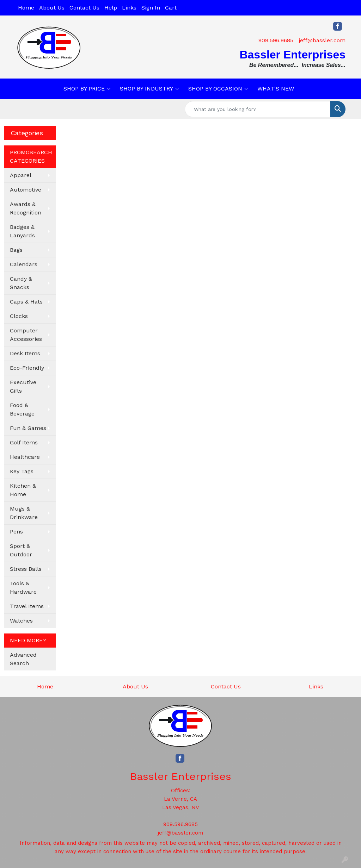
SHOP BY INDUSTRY (149, 89)
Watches (21, 621)
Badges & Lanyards (22, 231)
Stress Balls (26, 569)
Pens (16, 532)
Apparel (21, 175)
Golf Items (24, 442)
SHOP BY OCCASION (218, 89)
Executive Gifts (23, 386)
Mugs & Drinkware (24, 513)
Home (26, 8)
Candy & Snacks (21, 283)
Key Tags (22, 471)
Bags (16, 250)
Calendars (24, 264)
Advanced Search (23, 659)
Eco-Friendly (27, 368)
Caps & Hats (26, 302)
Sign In (151, 8)
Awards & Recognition (26, 208)
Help (111, 8)
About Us (52, 8)
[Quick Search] (258, 109)
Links (129, 8)
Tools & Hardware (23, 588)
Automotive (26, 190)
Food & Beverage (22, 409)
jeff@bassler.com (322, 40)
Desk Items (25, 353)
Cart (171, 8)
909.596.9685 (276, 40)
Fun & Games (28, 428)
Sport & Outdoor (21, 550)
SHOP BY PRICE (87, 89)
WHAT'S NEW (276, 89)
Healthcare (25, 457)
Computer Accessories (26, 335)
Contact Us (84, 8)
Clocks (19, 316)
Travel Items (27, 606)
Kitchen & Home (23, 490)
